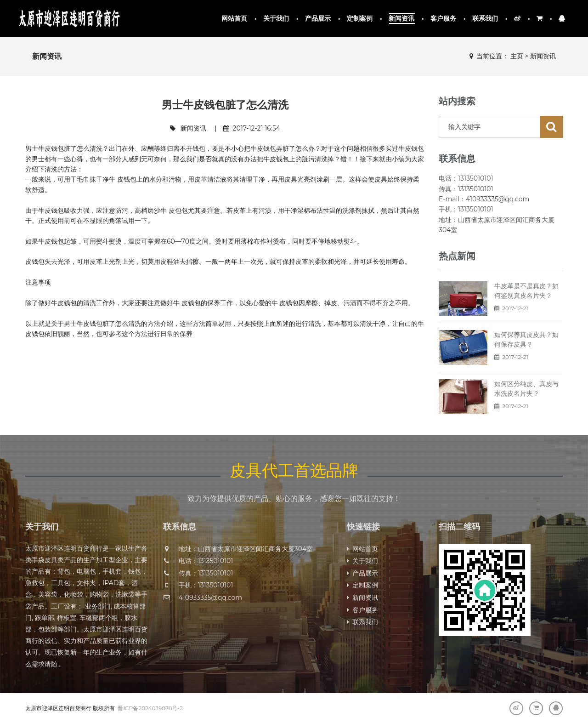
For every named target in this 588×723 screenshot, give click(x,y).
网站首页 (235, 18)
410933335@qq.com (210, 598)
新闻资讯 (402, 18)
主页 (517, 56)
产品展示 (318, 18)
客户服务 (444, 18)
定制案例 (360, 18)
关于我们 (276, 18)
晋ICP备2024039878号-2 (150, 708)
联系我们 (485, 18)
